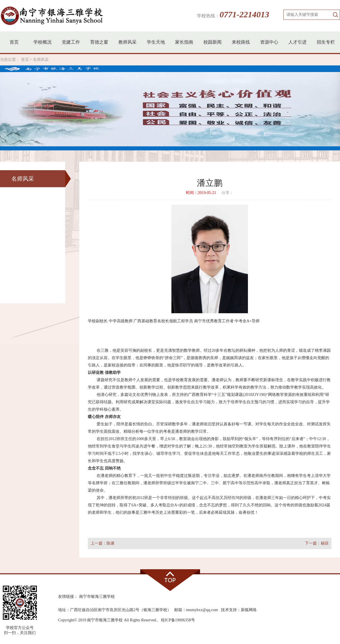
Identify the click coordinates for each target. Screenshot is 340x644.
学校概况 (42, 42)
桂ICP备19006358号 (178, 620)
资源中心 (269, 42)
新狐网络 (249, 610)
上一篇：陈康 (103, 543)
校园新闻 (212, 42)
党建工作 (71, 42)
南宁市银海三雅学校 (97, 597)
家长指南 (184, 42)
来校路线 (241, 42)
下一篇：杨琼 (317, 543)
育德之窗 (99, 42)
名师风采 (41, 60)
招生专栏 (326, 42)
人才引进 (297, 42)
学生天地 (156, 42)
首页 (14, 42)
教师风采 (127, 42)
